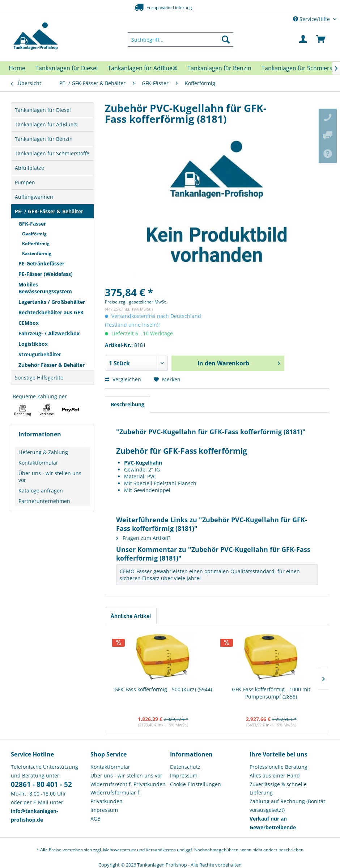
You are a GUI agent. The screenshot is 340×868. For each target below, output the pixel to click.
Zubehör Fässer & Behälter (52, 365)
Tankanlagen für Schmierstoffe (52, 153)
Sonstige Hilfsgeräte (39, 378)
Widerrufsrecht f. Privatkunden (128, 784)
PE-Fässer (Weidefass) (46, 274)
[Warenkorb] (321, 39)
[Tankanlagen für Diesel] (67, 68)
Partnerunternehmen (44, 501)
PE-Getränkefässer (41, 263)
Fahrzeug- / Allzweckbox (49, 333)
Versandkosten (161, 850)
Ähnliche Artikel (131, 616)
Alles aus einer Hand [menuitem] (275, 775)
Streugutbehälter (40, 354)
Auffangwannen (34, 197)
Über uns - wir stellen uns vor (50, 477)
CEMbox (29, 323)
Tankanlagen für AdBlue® (46, 124)
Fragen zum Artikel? (143, 538)
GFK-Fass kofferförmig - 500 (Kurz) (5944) (163, 689)
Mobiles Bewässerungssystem (45, 288)
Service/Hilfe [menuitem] (312, 19)
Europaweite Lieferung (160, 7)
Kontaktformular (38, 463)
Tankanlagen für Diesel (43, 110)
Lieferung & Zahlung (43, 452)
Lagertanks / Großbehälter (52, 302)
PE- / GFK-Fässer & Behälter (49, 211)
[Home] (17, 68)
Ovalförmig (34, 234)
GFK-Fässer (32, 224)
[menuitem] (181, 39)
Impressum (104, 810)
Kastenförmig (37, 253)
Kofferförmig (36, 244)
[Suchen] (226, 39)
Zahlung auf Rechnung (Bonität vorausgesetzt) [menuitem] (287, 806)
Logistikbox (33, 344)
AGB (95, 819)
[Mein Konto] (303, 39)
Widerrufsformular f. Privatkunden (116, 797)
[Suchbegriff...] (181, 39)
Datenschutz (185, 767)
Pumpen (25, 182)
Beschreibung (128, 404)
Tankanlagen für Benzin (44, 139)
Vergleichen (123, 379)
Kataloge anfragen (41, 490)
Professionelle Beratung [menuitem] (279, 767)
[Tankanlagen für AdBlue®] (143, 68)
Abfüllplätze (29, 168)
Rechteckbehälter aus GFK (51, 312)
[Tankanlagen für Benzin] (219, 68)
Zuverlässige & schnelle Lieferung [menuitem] (278, 789)
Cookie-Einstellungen (195, 784)
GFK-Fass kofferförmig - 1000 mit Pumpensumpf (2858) (271, 693)
